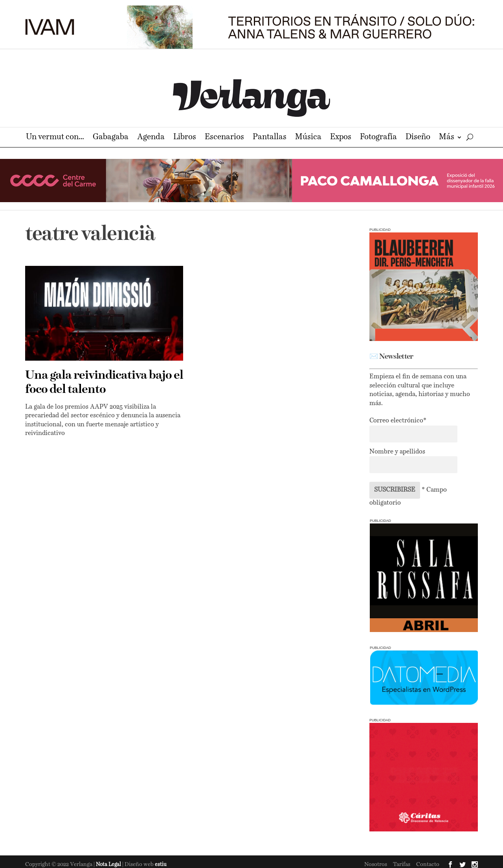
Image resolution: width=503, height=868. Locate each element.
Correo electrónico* (398, 421)
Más (447, 138)
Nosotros (376, 864)
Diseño (418, 138)
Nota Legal (109, 865)
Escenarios (224, 138)
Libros (185, 138)
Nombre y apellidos (397, 452)
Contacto (428, 864)
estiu (161, 865)
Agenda (151, 138)
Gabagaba (111, 138)
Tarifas (402, 864)
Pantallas (270, 138)
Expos (341, 138)
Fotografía (378, 138)
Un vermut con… (55, 138)
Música (308, 138)
